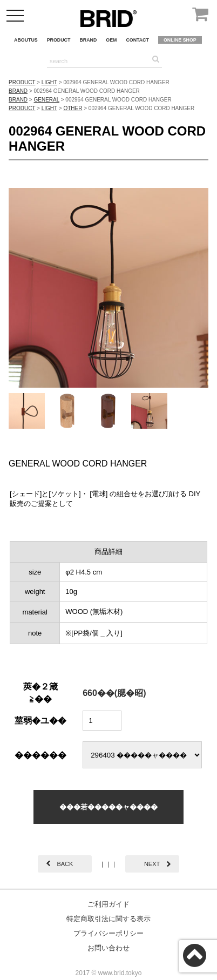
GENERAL (47, 100)
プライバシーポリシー (109, 933)
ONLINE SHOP (180, 40)
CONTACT (137, 40)
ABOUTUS (26, 40)
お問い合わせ (109, 948)
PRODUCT (59, 40)
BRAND (88, 40)
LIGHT (49, 82)
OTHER (73, 108)
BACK (65, 864)
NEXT (152, 864)
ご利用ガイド (109, 904)
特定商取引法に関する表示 (109, 919)
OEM (111, 40)
